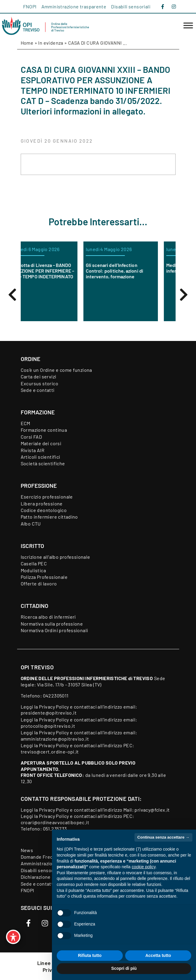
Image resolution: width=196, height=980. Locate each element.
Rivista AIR (33, 450)
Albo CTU (31, 524)
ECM (26, 423)
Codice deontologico (44, 510)
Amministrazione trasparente (74, 6)
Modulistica (33, 570)
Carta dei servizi (39, 376)
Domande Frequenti (43, 857)
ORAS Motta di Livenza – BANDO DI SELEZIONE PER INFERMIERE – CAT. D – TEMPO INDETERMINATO (57, 271)
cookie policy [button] (144, 867)
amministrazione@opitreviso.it (55, 739)
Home (27, 43)
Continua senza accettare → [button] (163, 837)
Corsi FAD (32, 437)
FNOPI (30, 6)
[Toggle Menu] (188, 26)
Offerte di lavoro (39, 583)
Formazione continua (44, 430)
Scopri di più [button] (124, 968)
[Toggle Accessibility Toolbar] (13, 937)
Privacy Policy (54, 707)
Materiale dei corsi (41, 443)
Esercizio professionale (47, 497)
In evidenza (51, 43)
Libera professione (42, 503)
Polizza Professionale (44, 577)
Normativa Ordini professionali (54, 630)
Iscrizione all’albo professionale (56, 557)
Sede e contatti (38, 390)
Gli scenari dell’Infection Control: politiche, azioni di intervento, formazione (132, 271)
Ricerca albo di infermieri (48, 617)
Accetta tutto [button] (158, 955)
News (27, 850)
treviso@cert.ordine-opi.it (50, 752)
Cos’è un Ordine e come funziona (56, 370)
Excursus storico (39, 383)
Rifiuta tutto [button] (90, 955)
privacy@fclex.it (152, 810)
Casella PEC (34, 563)
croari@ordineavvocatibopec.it (55, 822)
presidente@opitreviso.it (49, 713)
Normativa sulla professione (52, 624)
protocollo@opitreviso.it (48, 726)
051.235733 (55, 829)
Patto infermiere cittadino (49, 517)
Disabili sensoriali (131, 6)
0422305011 (56, 696)
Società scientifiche (43, 463)
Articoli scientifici (41, 457)
